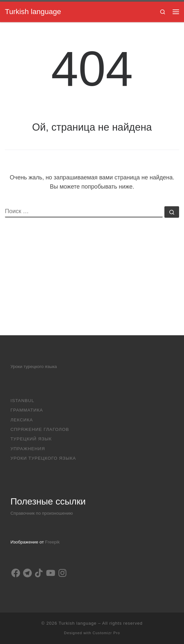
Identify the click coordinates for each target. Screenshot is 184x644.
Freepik (52, 542)
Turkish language (77, 623)
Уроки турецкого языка (34, 367)
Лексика (22, 420)
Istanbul (22, 401)
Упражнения (28, 449)
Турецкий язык (31, 439)
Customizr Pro (106, 633)
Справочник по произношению (42, 513)
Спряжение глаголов (40, 429)
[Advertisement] (92, 289)
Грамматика (27, 410)
